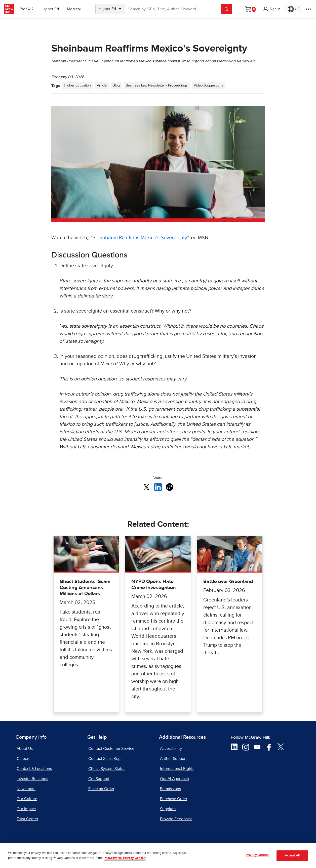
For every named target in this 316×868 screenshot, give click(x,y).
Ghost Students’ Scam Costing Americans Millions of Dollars (85, 588)
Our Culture (27, 799)
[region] (158, 856)
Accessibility (171, 749)
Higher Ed (51, 9)
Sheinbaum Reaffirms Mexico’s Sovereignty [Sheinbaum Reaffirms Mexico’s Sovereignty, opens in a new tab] (140, 238)
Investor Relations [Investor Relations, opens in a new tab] (32, 779)
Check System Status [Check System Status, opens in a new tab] (107, 769)
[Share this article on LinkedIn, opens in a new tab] (158, 487)
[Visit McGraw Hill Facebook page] (269, 747)
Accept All (292, 856)
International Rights (177, 769)
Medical (74, 9)
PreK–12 (27, 9)
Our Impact (26, 809)
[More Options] (308, 9)
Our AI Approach (174, 779)
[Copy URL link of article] (170, 487)
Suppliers (168, 809)
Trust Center (27, 819)
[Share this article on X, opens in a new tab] (146, 487)
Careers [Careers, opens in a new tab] (23, 759)
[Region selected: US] (294, 9)
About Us (25, 749)
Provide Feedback (176, 819)
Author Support (173, 759)
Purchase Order (174, 799)
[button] (271, 9)
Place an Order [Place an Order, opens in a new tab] (101, 789)
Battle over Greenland (228, 582)
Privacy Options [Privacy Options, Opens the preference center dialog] (258, 855)
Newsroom (26, 789)
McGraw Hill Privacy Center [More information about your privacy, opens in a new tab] (125, 858)
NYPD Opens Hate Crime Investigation (154, 585)
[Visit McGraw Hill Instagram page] (246, 747)
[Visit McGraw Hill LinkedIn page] (234, 747)
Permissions (170, 789)
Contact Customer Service (111, 749)
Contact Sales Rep (104, 759)
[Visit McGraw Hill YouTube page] (257, 747)
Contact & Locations (34, 769)
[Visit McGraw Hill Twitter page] (281, 747)
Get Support (99, 779)
